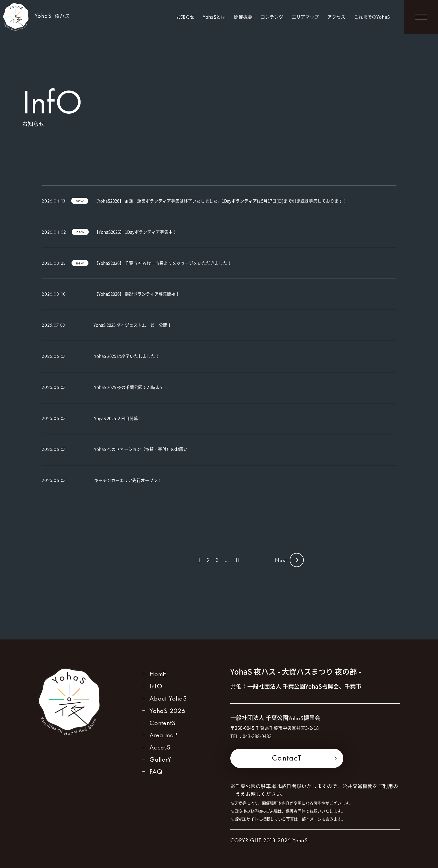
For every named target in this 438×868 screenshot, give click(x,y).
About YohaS (168, 698)
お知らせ (185, 17)
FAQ (156, 771)
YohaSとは (214, 17)
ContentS (162, 723)
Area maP (163, 735)
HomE (158, 674)
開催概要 (243, 17)
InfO (156, 686)
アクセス (336, 17)
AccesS (160, 747)
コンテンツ (272, 17)
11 (238, 560)
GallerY (161, 759)
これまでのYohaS (372, 17)
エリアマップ (305, 17)
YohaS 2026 (168, 711)
